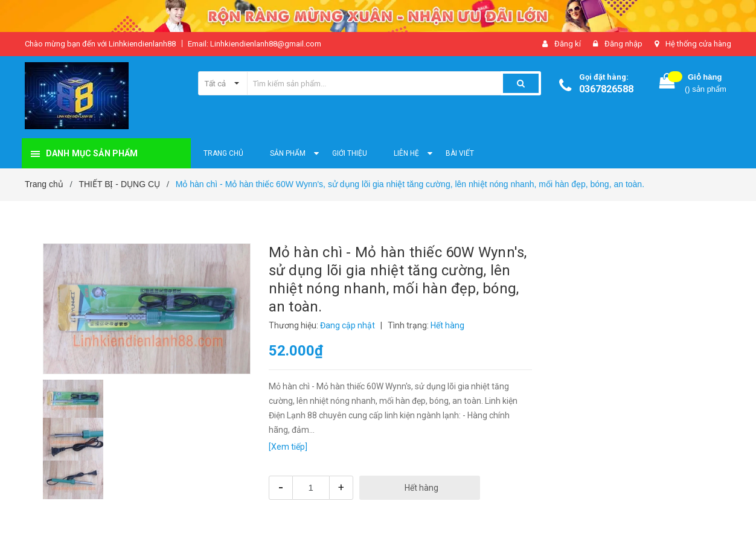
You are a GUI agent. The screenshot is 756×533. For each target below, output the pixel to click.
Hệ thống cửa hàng (698, 44)
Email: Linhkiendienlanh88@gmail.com (255, 44)
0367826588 (606, 89)
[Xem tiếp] (288, 447)
